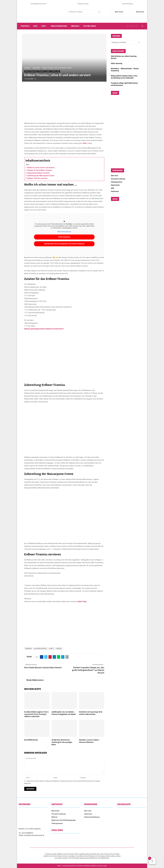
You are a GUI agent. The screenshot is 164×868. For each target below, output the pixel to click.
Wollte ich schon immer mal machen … (42, 168)
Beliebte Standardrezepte (31, 71)
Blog (36, 26)
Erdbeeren (28, 649)
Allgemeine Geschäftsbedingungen (64, 820)
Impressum (115, 191)
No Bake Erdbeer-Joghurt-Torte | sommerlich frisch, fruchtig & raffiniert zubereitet (36, 714)
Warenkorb (137, 12)
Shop (44, 26)
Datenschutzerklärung (92, 817)
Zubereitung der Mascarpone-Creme (41, 176)
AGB (113, 188)
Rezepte (48, 71)
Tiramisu (59, 649)
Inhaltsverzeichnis (59, 26)
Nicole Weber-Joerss (35, 680)
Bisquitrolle (42, 71)
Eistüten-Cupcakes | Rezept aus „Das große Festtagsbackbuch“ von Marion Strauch (88, 670)
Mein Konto (117, 12)
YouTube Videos (90, 26)
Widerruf (54, 817)
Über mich (75, 26)
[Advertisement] (64, 104)
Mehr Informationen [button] (64, 232)
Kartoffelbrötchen (31, 740)
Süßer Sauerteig (117, 63)
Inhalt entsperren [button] (64, 237)
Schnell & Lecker (55, 71)
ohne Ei (51, 649)
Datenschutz (115, 185)
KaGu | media (103, 866)
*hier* (85, 143)
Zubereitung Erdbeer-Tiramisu (38, 173)
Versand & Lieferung (118, 179)
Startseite (25, 26)
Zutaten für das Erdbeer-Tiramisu (40, 170)
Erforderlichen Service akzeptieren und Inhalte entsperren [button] (64, 244)
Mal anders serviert (40, 649)
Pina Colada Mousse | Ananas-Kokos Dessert (43, 668)
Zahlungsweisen (117, 182)
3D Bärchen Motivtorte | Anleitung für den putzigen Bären (62, 742)
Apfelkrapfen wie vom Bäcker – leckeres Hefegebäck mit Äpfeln (64, 713)
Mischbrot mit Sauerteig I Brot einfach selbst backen (91, 713)
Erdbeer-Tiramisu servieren (37, 178)
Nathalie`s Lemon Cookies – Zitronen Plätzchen (90, 741)
